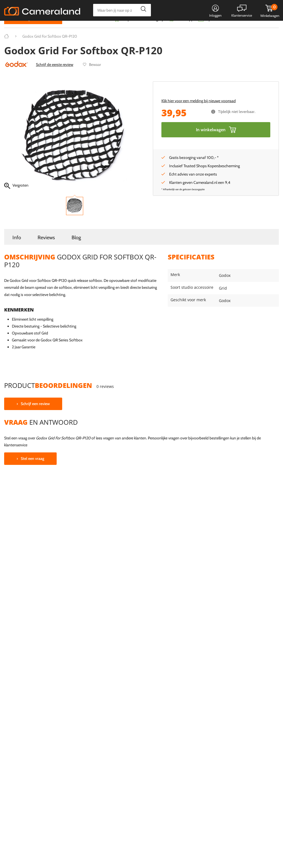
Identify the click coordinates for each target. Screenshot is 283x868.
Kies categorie (24, 29)
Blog (76, 248)
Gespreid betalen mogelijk (143, 30)
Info (17, 248)
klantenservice (16, 456)
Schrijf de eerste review (55, 75)
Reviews (46, 248)
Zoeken (142, 10)
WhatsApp (184, 30)
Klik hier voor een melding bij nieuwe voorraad (199, 111)
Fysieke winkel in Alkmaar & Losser (235, 30)
